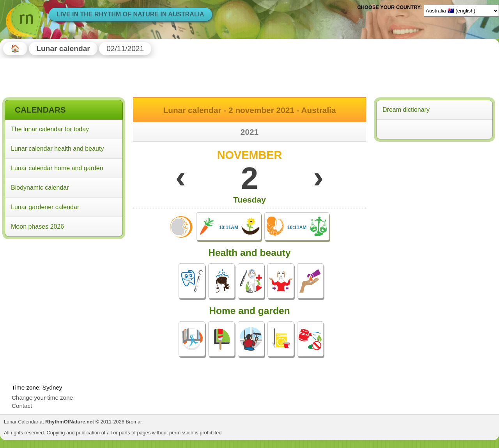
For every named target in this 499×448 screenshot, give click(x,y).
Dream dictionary (406, 110)
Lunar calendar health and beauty (57, 149)
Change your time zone (42, 398)
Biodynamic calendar (40, 188)
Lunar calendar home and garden (57, 168)
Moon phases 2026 (37, 227)
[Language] (461, 11)
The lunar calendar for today (50, 129)
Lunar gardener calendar (45, 207)
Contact (22, 406)
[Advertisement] (64, 292)
